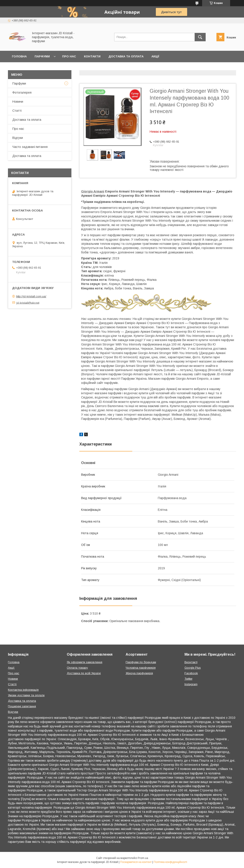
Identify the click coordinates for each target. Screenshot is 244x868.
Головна (19, 56)
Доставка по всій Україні (84, 673)
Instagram (191, 684)
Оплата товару (77, 668)
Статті (17, 111)
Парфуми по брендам (141, 662)
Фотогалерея (22, 92)
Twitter (188, 679)
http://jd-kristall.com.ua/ (31, 296)
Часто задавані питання (30, 147)
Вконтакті (191, 662)
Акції (155, 56)
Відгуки (18, 138)
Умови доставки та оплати (26, 695)
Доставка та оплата (126, 56)
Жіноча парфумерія (139, 673)
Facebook (191, 673)
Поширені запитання (22, 706)
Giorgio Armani (93, 191)
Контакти (92, 56)
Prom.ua (143, 858)
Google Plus (193, 668)
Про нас (69, 56)
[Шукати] (200, 37)
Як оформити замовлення (85, 662)
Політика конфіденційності (170, 862)
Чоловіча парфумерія (141, 668)
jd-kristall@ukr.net (28, 303)
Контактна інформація (23, 690)
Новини (18, 102)
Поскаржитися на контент (136, 862)
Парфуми (42, 56)
